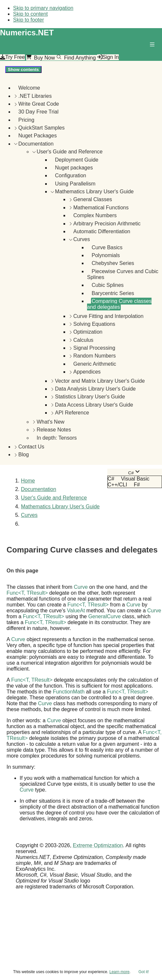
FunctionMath (69, 692)
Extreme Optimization (98, 845)
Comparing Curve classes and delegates (119, 304)
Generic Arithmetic (95, 364)
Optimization (88, 332)
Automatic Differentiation (102, 231)
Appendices (87, 372)
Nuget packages (74, 168)
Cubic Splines (108, 285)
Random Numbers (95, 356)
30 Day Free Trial (38, 112)
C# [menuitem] (111, 479)
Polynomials (106, 255)
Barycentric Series (113, 293)
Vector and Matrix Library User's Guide (100, 381)
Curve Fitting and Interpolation (108, 316)
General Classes (93, 199)
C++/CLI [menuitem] (117, 485)
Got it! (144, 972)
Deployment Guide (77, 160)
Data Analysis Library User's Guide (95, 389)
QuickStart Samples (41, 128)
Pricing (26, 120)
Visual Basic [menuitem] (135, 479)
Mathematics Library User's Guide (94, 192)
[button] (153, 46)
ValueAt (76, 611)
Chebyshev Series (113, 263)
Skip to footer (28, 20)
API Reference (72, 413)
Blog (24, 455)
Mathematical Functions (101, 208)
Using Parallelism (75, 184)
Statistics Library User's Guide (90, 397)
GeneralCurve (105, 616)
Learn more (119, 972)
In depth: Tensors (57, 438)
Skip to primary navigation (43, 8)
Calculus (83, 340)
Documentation (36, 144)
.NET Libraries (35, 96)
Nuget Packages (37, 136)
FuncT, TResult (27, 593)
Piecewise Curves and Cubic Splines (123, 274)
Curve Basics (107, 247)
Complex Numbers (95, 215)
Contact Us (31, 447)
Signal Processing (94, 348)
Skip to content (30, 14)
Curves (82, 239)
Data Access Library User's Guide (94, 405)
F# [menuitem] (137, 485)
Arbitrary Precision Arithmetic (107, 224)
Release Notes (54, 430)
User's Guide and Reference (70, 152)
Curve (81, 587)
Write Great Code (39, 104)
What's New (51, 422)
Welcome (29, 88)
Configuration (71, 175)
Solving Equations (94, 324)
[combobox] (135, 472)
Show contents (23, 70)
